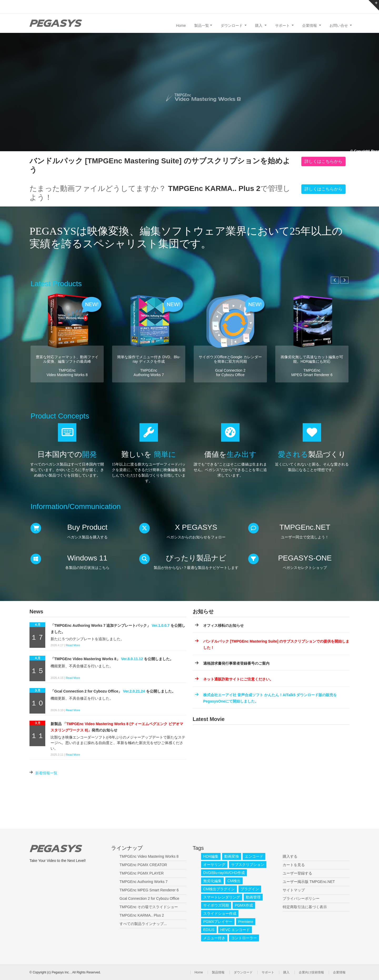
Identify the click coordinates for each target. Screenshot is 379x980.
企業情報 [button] (310, 26)
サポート (268, 972)
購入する (290, 856)
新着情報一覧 (46, 773)
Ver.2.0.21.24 (134, 691)
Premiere (246, 922)
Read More (73, 645)
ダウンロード (243, 972)
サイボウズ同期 (216, 905)
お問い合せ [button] (339, 26)
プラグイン (250, 889)
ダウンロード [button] (232, 26)
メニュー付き (214, 938)
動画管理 (253, 897)
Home (181, 26)
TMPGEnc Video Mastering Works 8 (149, 856)
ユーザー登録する (297, 873)
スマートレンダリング (222, 897)
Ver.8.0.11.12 (132, 659)
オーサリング (214, 865)
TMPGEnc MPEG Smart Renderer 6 (149, 890)
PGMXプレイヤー (218, 922)
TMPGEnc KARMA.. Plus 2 (142, 915)
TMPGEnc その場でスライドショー (149, 907)
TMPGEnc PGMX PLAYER (142, 873)
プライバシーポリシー (301, 898)
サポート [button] (283, 26)
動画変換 (232, 856)
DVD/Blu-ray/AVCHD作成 (224, 873)
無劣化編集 (212, 881)
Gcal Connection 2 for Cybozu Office (149, 898)
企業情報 (339, 972)
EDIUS (209, 930)
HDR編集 (211, 856)
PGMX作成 (244, 905)
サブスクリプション (248, 865)
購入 (286, 972)
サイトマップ (294, 890)
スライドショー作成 (220, 913)
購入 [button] (259, 26)
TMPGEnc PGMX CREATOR (143, 865)
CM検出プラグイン (219, 889)
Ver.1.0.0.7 (161, 625)
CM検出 (234, 881)
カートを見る (294, 865)
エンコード (254, 856)
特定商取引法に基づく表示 (305, 907)
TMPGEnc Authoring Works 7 (144, 882)
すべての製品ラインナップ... (143, 924)
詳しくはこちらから (323, 161)
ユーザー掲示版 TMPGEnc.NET (309, 882)
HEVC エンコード (235, 930)
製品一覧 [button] (202, 26)
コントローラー (244, 938)
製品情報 (218, 972)
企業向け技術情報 (311, 972)
